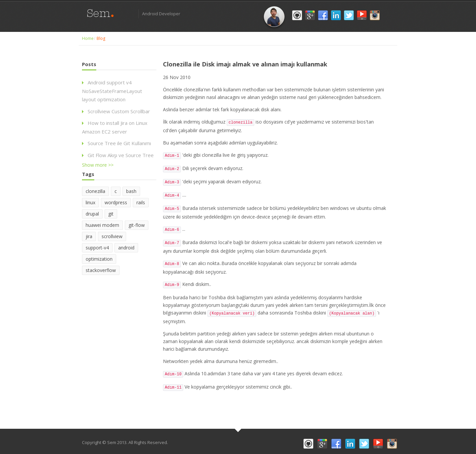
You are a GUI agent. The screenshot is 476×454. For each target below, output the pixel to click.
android (126, 248)
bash (131, 191)
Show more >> (98, 165)
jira (89, 236)
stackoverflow (101, 270)
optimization (99, 259)
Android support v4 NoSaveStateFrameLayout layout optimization (112, 91)
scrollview (112, 236)
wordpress (116, 202)
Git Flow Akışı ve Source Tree (121, 155)
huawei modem (102, 225)
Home (88, 38)
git (111, 214)
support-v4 (97, 248)
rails (141, 202)
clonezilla (95, 191)
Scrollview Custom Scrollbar (119, 111)
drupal (92, 214)
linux (90, 202)
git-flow (137, 225)
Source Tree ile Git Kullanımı (119, 143)
